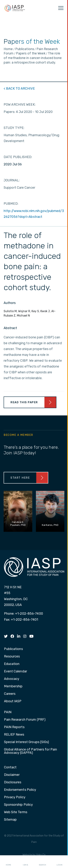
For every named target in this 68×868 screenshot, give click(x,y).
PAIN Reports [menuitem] (14, 727)
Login (59, 862)
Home (8, 862)
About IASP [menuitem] (13, 701)
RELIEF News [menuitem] (14, 735)
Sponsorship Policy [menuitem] (18, 805)
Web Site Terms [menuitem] (16, 812)
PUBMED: (11, 204)
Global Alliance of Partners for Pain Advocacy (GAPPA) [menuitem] (31, 751)
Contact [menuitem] (10, 767)
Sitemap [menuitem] (10, 820)
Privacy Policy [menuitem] (15, 797)
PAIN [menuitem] (8, 712)
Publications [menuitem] (13, 649)
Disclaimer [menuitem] (12, 775)
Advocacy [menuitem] (12, 679)
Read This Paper (24, 402)
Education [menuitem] (12, 664)
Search (42, 862)
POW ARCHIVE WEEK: (20, 105)
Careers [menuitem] (10, 694)
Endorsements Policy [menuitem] (20, 790)
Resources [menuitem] (12, 657)
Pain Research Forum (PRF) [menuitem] (25, 720)
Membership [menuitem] (13, 686)
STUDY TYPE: (14, 128)
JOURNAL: (12, 180)
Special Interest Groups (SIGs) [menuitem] (27, 742)
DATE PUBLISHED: (18, 157)
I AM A (25, 862)
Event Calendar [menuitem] (16, 671)
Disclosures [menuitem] (13, 782)
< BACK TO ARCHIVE (19, 89)
